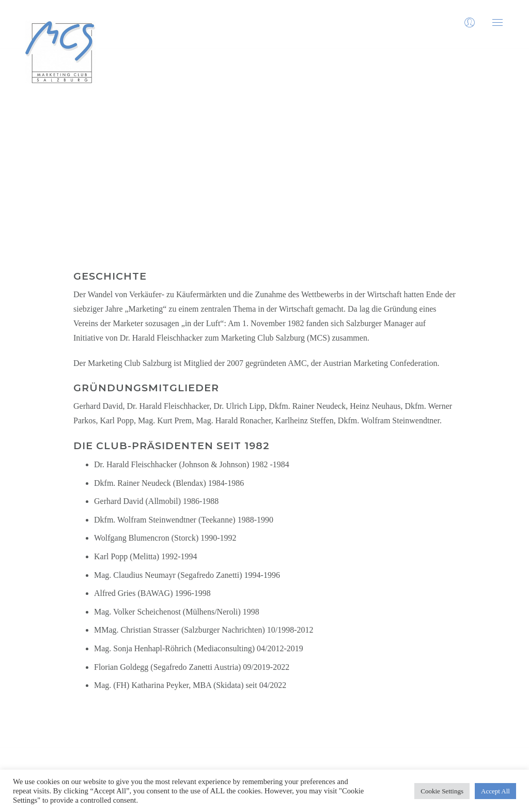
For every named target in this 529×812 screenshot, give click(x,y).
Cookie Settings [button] (442, 791)
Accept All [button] (495, 791)
